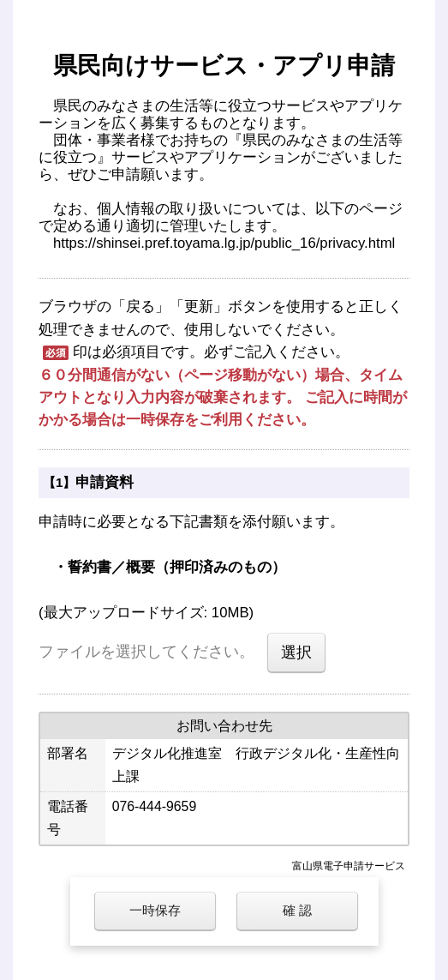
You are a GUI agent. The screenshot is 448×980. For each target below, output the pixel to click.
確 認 (297, 910)
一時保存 (155, 910)
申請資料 (105, 482)
